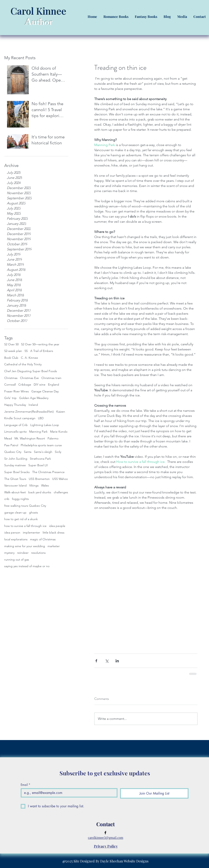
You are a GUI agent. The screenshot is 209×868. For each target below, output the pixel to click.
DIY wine (40, 385)
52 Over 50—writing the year (40, 344)
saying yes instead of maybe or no (27, 566)
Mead (8, 438)
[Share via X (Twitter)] (107, 661)
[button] (116, 16)
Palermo (53, 438)
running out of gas (17, 560)
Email (25, 785)
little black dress (54, 532)
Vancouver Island (15, 485)
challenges (61, 492)
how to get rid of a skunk (21, 519)
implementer (31, 532)
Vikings (34, 485)
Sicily (58, 452)
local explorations (16, 539)
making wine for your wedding (25, 546)
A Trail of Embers (42, 351)
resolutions (38, 553)
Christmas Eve (29, 378)
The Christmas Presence (48, 472)
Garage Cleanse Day (45, 391)
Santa (28, 452)
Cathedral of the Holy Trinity (23, 364)
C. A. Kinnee (29, 358)
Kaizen (61, 412)
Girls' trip (10, 398)
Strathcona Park (40, 459)
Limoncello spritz (15, 432)
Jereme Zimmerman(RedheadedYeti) (29, 412)
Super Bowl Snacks (17, 472)
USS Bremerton (39, 479)
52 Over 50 (11, 344)
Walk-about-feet (15, 492)
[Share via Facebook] (96, 661)
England (54, 385)
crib (7, 499)
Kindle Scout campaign (20, 418)
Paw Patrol (11, 445)
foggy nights (20, 499)
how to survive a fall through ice (25, 526)
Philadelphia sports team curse (41, 445)
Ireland (33, 405)
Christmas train (51, 378)
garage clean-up (15, 512)
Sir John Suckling (16, 459)
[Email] (68, 793)
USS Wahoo (60, 479)
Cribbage (25, 385)
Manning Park (38, 432)
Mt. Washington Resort (30, 438)
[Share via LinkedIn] (117, 661)
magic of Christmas (43, 539)
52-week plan (13, 351)
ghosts (33, 512)
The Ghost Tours (15, 479)
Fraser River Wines (17, 391)
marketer (54, 546)
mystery (9, 553)
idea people (57, 526)
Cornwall (10, 385)
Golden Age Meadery (34, 398)
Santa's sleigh (43, 452)
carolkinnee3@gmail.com (105, 838)
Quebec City (13, 452)
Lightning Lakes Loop (45, 425)
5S (26, 351)
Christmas (11, 378)
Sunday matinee (15, 465)
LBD (41, 418)
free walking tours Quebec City (25, 506)
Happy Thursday (15, 405)
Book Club (11, 358)
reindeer (23, 553)
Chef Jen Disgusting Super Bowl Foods (31, 371)
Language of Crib (16, 425)
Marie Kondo (59, 432)
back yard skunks (40, 492)
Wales (45, 485)
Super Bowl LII (38, 465)
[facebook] (105, 833)
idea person (12, 532)
